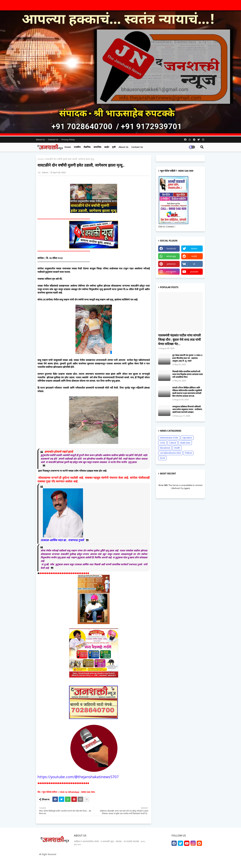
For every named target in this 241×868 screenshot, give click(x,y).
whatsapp (171, 256)
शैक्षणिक (87, 147)
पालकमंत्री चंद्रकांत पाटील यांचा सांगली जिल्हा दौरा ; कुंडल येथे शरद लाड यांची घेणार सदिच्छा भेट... (179, 340)
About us (123, 147)
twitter (194, 248)
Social (162, 458)
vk (194, 264)
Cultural (173, 443)
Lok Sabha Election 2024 (170, 453)
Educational (165, 448)
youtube (194, 272)
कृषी (114, 147)
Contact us (53, 140)
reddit (194, 256)
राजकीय (77, 147)
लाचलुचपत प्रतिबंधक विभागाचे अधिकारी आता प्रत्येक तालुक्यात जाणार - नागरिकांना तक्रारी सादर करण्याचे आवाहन (187, 409)
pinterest (171, 264)
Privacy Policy (68, 140)
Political (188, 453)
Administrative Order (169, 438)
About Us (41, 140)
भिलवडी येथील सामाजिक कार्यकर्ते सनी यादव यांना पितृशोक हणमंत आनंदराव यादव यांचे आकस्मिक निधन (188, 374)
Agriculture (187, 438)
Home (68, 147)
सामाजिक (97, 147)
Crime (162, 443)
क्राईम (107, 147)
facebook (171, 248)
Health (177, 448)
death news (185, 443)
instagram (171, 272)
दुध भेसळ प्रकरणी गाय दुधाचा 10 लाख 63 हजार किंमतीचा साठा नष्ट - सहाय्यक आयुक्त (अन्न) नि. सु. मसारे (187, 358)
